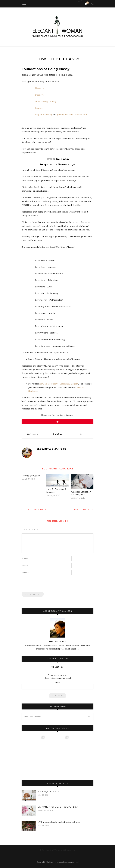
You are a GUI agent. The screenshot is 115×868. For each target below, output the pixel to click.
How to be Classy (31, 476)
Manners (39, 88)
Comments (33, 434)
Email (25, 566)
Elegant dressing (44, 115)
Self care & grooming (46, 101)
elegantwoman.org (51, 449)
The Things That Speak (49, 791)
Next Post (84, 510)
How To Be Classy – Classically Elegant (59, 384)
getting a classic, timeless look (72, 115)
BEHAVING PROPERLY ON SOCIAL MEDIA (58, 807)
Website (25, 573)
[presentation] (44, 585)
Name (25, 559)
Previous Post (35, 510)
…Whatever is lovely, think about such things (59, 822)
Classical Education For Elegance (81, 493)
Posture (39, 108)
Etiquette (40, 95)
